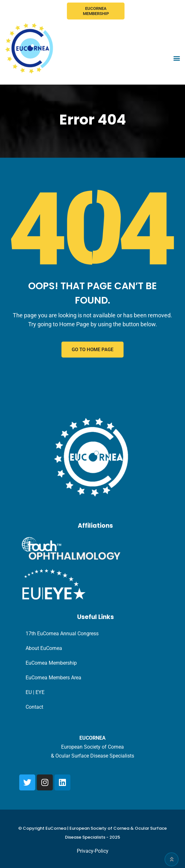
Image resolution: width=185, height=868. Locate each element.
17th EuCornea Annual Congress (62, 634)
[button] (177, 58)
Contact (34, 707)
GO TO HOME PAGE (92, 350)
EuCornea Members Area (53, 678)
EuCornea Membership (96, 11)
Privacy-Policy (93, 851)
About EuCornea (44, 648)
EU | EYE (35, 692)
